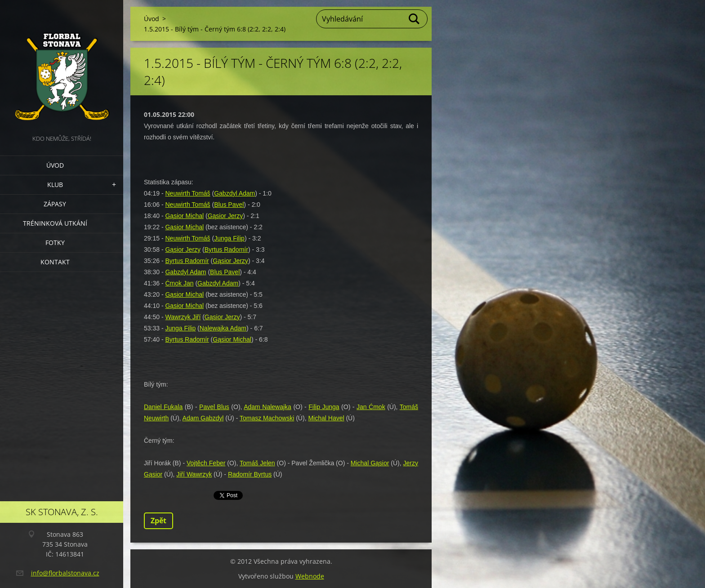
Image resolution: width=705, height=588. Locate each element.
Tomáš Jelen (257, 463)
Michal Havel (326, 418)
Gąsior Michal (184, 216)
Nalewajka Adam (223, 328)
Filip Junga (324, 407)
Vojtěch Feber (206, 463)
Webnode (310, 576)
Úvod (55, 165)
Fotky (55, 243)
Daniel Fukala (163, 407)
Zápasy (55, 204)
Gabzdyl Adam (234, 193)
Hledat (415, 19)
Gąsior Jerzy (225, 216)
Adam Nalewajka (268, 407)
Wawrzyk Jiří (183, 317)
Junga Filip (229, 238)
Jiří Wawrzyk (194, 474)
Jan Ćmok (371, 407)
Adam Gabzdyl (203, 418)
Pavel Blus (214, 407)
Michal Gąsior (370, 463)
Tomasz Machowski (267, 418)
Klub (55, 185)
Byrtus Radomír (226, 249)
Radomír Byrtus (250, 474)
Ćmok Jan (179, 283)
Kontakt (55, 262)
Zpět (158, 521)
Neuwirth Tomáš (187, 193)
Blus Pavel (229, 205)
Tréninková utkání (55, 223)
